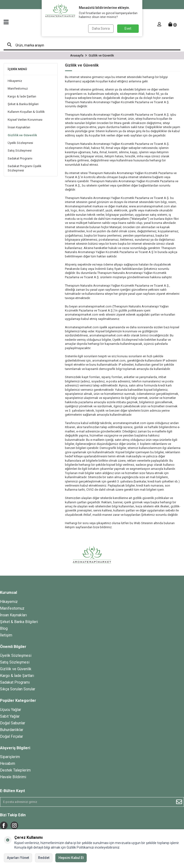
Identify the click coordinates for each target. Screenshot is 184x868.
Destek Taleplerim (15, 770)
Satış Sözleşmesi (20, 150)
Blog (4, 628)
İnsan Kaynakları (19, 127)
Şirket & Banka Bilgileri (23, 104)
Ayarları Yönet (18, 858)
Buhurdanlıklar (12, 730)
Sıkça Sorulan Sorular (18, 689)
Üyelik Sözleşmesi (20, 143)
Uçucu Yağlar (11, 710)
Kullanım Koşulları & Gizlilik (26, 112)
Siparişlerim (10, 757)
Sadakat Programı (20, 158)
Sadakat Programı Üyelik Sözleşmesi (25, 168)
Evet (128, 28)
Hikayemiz (15, 81)
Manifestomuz (18, 88)
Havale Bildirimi (13, 777)
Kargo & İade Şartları (22, 96)
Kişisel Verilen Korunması (25, 120)
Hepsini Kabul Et (71, 858)
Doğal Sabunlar (13, 723)
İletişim (6, 635)
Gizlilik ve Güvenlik (22, 135)
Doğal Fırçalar (11, 736)
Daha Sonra (101, 28)
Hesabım (8, 763)
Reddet (44, 858)
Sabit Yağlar (10, 716)
